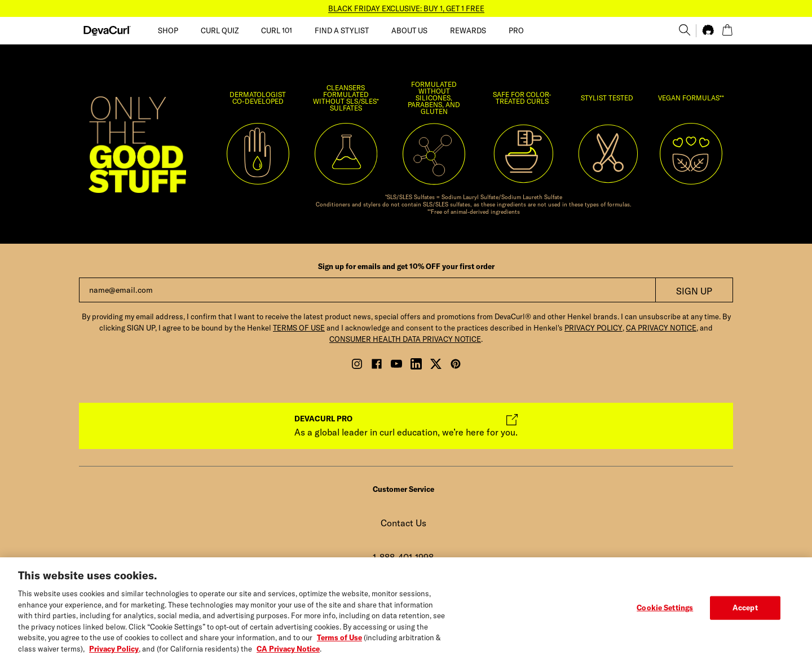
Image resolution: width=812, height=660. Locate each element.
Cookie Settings (665, 614)
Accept (745, 614)
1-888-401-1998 (403, 557)
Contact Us (403, 523)
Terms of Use (339, 645)
